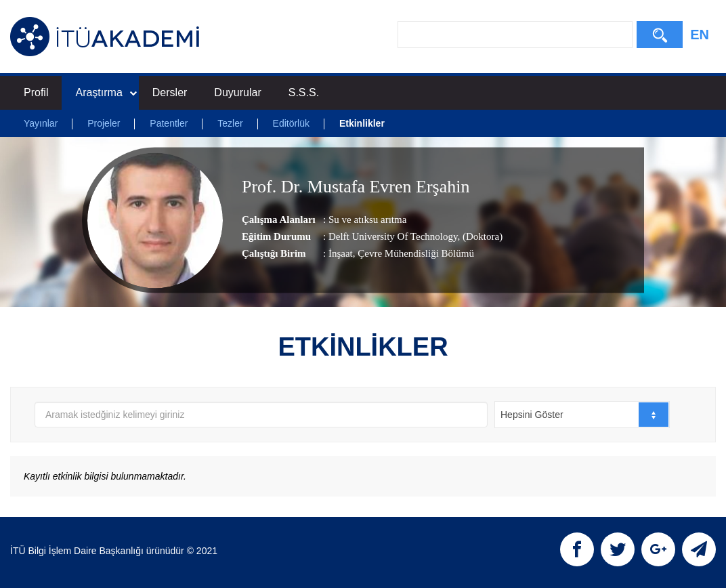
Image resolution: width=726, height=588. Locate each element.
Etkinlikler (362, 123)
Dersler (170, 92)
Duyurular (237, 92)
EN (700, 35)
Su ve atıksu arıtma (367, 219)
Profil (36, 92)
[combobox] (582, 415)
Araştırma (106, 92)
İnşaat (341, 253)
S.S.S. (304, 92)
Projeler (104, 123)
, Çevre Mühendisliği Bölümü (413, 253)
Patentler (169, 123)
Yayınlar (41, 123)
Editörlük (291, 123)
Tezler (230, 123)
